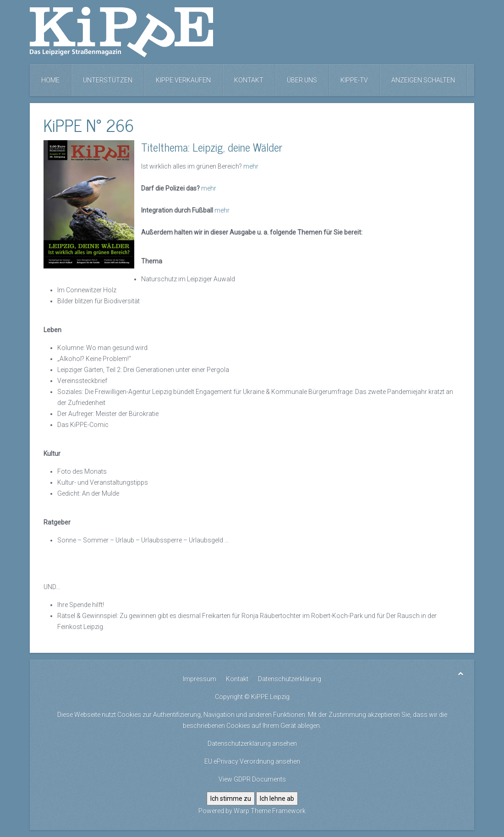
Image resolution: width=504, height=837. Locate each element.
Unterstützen (108, 80)
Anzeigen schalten (423, 80)
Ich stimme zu (231, 799)
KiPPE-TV (354, 80)
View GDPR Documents (252, 779)
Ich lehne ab (277, 799)
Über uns (302, 80)
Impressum (200, 679)
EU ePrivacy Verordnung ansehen (252, 761)
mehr (251, 166)
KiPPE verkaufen (183, 80)
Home (50, 80)
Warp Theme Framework (270, 811)
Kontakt (249, 80)
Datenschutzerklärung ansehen (252, 744)
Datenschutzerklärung (290, 679)
